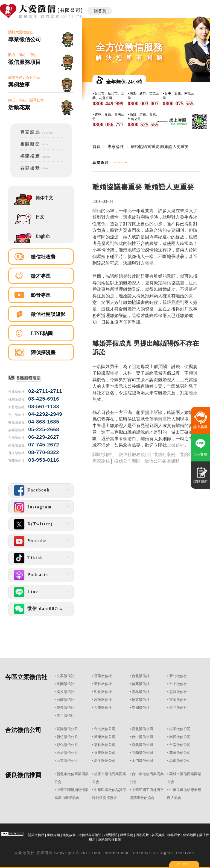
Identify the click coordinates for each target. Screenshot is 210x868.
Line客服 (200, 454)
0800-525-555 (143, 125)
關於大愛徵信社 (41, 36)
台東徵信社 (103, 708)
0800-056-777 (108, 125)
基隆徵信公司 (67, 729)
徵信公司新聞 (127, 461)
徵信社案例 (164, 454)
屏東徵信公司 (105, 753)
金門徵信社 (178, 708)
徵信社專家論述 (90, 835)
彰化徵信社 (103, 692)
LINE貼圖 (42, 333)
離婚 (97, 211)
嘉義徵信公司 (142, 745)
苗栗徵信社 (141, 684)
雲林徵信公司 (105, 745)
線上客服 (200, 427)
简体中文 (44, 198)
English (43, 236)
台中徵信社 (178, 684)
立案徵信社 (65, 676)
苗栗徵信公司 (105, 737)
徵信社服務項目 (134, 454)
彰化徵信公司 (67, 745)
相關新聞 (111, 835)
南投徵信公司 (180, 737)
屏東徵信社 (141, 700)
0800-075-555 (178, 103)
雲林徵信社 (141, 692)
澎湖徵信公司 (105, 761)
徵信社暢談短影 (48, 314)
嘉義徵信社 (178, 692)
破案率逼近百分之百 (41, 82)
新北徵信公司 (142, 729)
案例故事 (69, 835)
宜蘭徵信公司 (142, 753)
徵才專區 (41, 276)
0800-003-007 (143, 103)
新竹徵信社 (103, 684)
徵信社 (178, 445)
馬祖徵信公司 (180, 761)
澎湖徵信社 (141, 708)
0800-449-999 (108, 103)
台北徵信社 (141, 676)
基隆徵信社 (103, 676)
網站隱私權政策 (110, 840)
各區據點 (158, 835)
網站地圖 (190, 835)
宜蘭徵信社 (178, 700)
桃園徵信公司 (180, 729)
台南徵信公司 (180, 745)
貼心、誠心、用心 (41, 59)
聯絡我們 (174, 835)
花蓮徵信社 (65, 708)
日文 (40, 217)
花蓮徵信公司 (180, 753)
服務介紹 (53, 835)
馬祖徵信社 (65, 716)
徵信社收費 (43, 257)
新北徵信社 (178, 676)
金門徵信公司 (142, 761)
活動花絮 (142, 835)
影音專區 (41, 295)
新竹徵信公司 (67, 737)
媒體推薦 (127, 835)
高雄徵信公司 (67, 753)
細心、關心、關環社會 (41, 104)
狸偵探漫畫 (43, 352)
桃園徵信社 (65, 684)
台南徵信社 (65, 700)
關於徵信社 (103, 454)
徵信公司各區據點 (162, 461)
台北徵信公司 (105, 729)
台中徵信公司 (142, 737)
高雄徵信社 (103, 700)
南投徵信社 (65, 692)
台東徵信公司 (67, 761)
